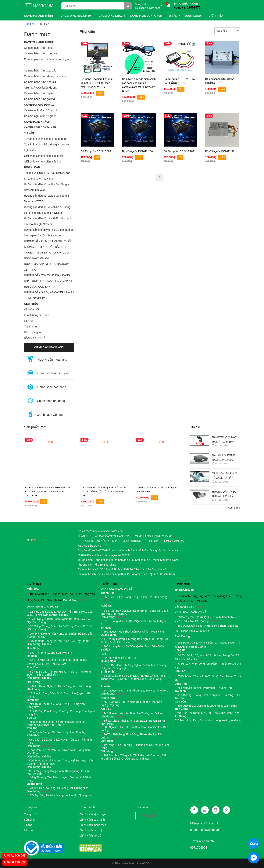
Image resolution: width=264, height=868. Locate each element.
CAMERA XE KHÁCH (37, 122)
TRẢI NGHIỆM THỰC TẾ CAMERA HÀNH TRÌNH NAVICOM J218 (226, 476)
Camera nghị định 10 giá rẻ (40, 116)
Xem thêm (234, 508)
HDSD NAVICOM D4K (37, 287)
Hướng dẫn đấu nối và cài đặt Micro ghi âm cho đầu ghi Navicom (47, 221)
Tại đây (84, 600)
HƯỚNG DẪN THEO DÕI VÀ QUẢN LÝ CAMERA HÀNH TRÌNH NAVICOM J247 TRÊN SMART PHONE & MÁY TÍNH (226, 494)
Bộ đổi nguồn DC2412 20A (137, 151)
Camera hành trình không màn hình (45, 76)
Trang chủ (30, 24)
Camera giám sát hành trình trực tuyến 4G (47, 62)
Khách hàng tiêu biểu (37, 315)
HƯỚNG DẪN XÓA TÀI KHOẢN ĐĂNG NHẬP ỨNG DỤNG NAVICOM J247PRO (48, 278)
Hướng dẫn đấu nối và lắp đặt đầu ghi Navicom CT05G (46, 199)
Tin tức (196, 427)
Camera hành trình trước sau (41, 53)
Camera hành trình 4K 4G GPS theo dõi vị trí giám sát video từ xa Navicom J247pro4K (48, 492)
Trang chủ (30, 814)
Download (32, 167)
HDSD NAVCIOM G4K (37, 258)
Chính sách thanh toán (93, 825)
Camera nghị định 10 (39, 105)
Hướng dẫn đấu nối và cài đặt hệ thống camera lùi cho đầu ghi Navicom (47, 210)
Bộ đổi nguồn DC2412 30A (96, 151)
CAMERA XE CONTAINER (40, 127)
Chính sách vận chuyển (93, 814)
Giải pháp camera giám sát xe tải (43, 156)
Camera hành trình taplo (38, 93)
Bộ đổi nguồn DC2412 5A (220, 151)
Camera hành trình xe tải (39, 48)
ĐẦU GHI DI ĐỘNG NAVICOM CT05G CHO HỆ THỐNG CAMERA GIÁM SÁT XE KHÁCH (224, 458)
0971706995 (199, 848)
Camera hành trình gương (39, 99)
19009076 (194, 7)
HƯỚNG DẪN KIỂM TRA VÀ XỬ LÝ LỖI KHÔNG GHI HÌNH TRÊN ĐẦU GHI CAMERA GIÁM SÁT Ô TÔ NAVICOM (48, 247)
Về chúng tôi (31, 309)
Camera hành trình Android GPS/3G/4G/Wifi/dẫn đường (41, 85)
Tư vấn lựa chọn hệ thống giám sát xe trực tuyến (46, 147)
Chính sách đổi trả (90, 836)
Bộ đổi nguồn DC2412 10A (179, 151)
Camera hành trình (38, 42)
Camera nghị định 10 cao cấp (42, 110)
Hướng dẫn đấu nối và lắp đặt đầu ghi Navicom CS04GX (46, 187)
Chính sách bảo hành (92, 820)
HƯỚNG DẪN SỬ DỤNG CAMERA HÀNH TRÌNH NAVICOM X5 (49, 295)
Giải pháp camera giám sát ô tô (43, 162)
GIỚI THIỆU (31, 304)
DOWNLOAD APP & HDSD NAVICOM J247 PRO (47, 267)
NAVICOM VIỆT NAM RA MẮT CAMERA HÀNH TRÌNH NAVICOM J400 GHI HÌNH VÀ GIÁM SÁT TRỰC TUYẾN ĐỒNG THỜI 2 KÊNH (225, 440)
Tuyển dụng (31, 326)
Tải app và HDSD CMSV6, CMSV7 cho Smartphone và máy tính (47, 176)
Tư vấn (29, 133)
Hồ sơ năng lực (33, 332)
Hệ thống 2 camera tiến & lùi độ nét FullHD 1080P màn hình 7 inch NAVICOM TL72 (97, 83)
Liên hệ (28, 321)
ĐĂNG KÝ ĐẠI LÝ (35, 338)
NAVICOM (147, 815)
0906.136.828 (15, 862)
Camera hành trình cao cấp (40, 71)
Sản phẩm (30, 820)
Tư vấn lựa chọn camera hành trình (45, 139)
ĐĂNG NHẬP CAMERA (187, 4)
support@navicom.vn (205, 830)
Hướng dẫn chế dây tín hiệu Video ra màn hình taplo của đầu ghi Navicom (49, 233)
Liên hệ (28, 830)
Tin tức (28, 825)
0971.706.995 (15, 856)
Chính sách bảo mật (91, 830)
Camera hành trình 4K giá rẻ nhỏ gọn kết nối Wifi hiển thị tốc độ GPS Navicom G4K (104, 492)
